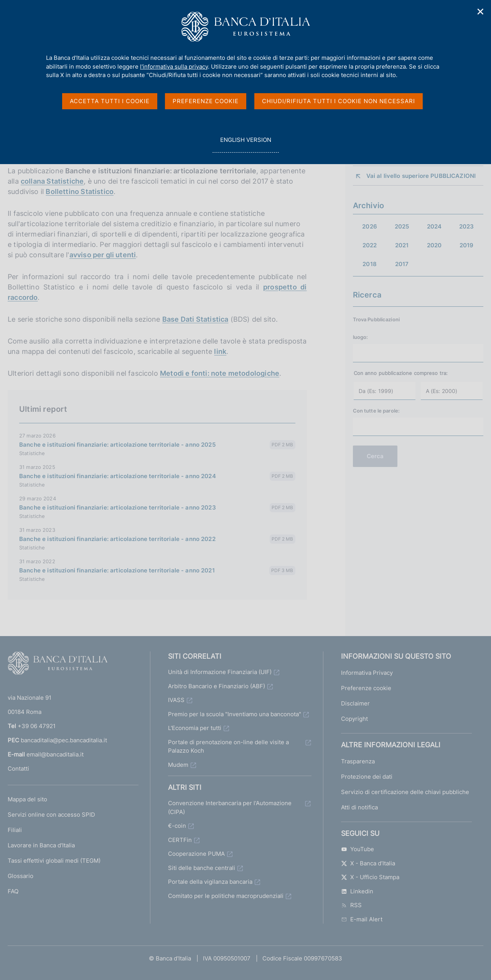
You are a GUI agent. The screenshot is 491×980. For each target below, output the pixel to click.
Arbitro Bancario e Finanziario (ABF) (217, 686)
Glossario (21, 876)
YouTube (358, 849)
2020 (434, 245)
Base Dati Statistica (195, 319)
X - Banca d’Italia (368, 863)
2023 (467, 226)
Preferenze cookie (366, 688)
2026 (370, 226)
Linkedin (357, 891)
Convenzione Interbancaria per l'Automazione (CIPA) (230, 807)
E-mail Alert (362, 919)
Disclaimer (355, 703)
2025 (402, 226)
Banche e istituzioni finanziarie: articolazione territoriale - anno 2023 (118, 507)
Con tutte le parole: (376, 411)
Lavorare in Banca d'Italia (41, 845)
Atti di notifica (359, 807)
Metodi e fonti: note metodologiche (220, 373)
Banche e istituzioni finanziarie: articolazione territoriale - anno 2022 (117, 539)
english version (245, 144)
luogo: (361, 337)
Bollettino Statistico (80, 192)
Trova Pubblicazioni (376, 319)
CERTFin (180, 840)
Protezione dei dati (367, 777)
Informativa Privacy (367, 673)
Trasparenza (358, 761)
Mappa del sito (27, 799)
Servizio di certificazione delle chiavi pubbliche (405, 792)
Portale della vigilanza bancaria (210, 882)
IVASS (176, 700)
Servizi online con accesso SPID (51, 815)
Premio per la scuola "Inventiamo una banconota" (235, 714)
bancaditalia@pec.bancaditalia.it (64, 740)
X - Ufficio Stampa (370, 877)
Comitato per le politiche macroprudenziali (226, 896)
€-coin (177, 826)
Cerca (375, 456)
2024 (434, 226)
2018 (370, 264)
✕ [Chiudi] (481, 12)
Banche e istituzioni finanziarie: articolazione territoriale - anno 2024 (118, 476)
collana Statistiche (52, 181)
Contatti (18, 769)
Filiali (15, 830)
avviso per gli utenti (103, 255)
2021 (402, 245)
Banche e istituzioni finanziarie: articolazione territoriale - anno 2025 (117, 445)
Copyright (354, 719)
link (220, 351)
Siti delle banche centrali (202, 868)
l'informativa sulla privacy (174, 67)
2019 (467, 245)
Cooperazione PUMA (196, 854)
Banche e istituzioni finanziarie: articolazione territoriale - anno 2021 (117, 570)
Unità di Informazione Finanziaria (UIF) (220, 672)
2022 (370, 245)
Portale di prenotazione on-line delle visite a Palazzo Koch (228, 747)
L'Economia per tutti (195, 728)
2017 (402, 264)
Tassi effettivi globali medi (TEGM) (54, 861)
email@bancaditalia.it (55, 754)
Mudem (178, 765)
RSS (351, 905)
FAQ (13, 891)
